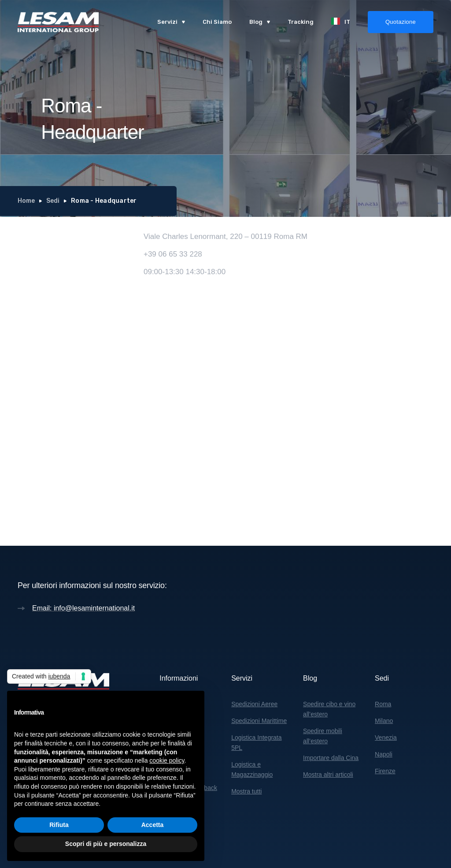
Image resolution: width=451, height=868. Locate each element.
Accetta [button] (153, 825)
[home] (58, 22)
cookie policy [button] (167, 760)
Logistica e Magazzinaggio (252, 769)
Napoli (384, 754)
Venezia (386, 738)
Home (26, 201)
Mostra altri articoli (328, 775)
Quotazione (401, 22)
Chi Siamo (217, 22)
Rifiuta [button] (59, 825)
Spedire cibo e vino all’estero (329, 709)
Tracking (301, 22)
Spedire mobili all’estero (323, 736)
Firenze (385, 771)
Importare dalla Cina (331, 758)
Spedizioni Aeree (254, 704)
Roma (383, 704)
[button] (171, 22)
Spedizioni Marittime (259, 721)
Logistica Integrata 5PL (256, 743)
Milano (384, 721)
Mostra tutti (246, 791)
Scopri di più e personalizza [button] (106, 844)
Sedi (53, 201)
